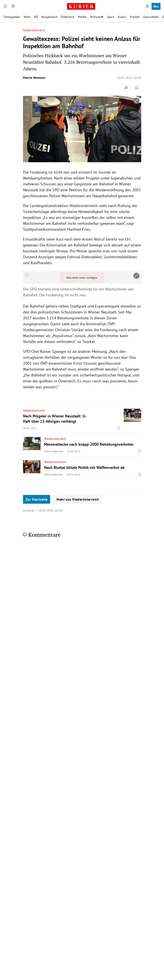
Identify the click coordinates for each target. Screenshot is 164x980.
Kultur (122, 17)
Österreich (68, 17)
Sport (111, 17)
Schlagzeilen (12, 17)
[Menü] (5, 6)
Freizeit (135, 17)
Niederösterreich (34, 30)
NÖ (36, 17)
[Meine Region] (13, 6)
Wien (27, 17)
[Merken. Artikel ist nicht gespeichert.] (137, 88)
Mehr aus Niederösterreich (78, 499)
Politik (82, 17)
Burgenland (49, 17)
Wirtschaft (97, 17)
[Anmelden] (147, 6)
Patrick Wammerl (34, 78)
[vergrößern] (136, 101)
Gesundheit (151, 17)
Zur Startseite (37, 499)
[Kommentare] (126, 88)
